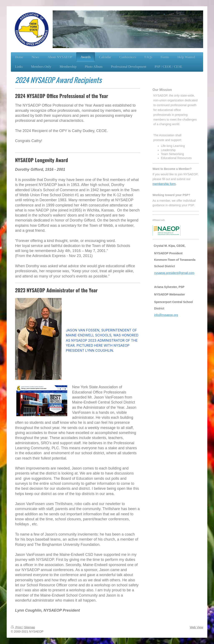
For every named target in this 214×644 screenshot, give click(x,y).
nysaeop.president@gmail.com (174, 273)
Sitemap (29, 627)
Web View (196, 627)
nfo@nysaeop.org (166, 315)
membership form (164, 184)
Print (17, 627)
